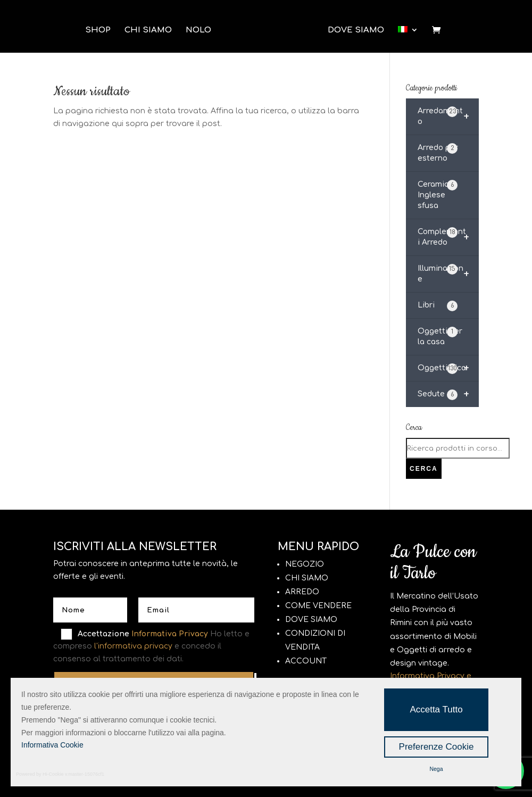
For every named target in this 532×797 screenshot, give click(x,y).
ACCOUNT (306, 661)
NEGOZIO (305, 564)
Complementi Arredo (448, 237)
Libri (438, 306)
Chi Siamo (148, 31)
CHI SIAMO (307, 578)
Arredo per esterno (438, 153)
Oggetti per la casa (440, 336)
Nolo (198, 31)
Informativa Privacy (170, 634)
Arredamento (448, 117)
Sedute (448, 394)
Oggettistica (448, 368)
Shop (98, 31)
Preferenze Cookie (437, 747)
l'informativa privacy (133, 646)
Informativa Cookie (52, 745)
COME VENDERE (318, 606)
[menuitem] (408, 34)
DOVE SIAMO (311, 620)
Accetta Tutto (436, 709)
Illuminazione (448, 274)
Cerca (424, 469)
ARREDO (302, 592)
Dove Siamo (356, 31)
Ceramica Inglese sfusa (438, 195)
